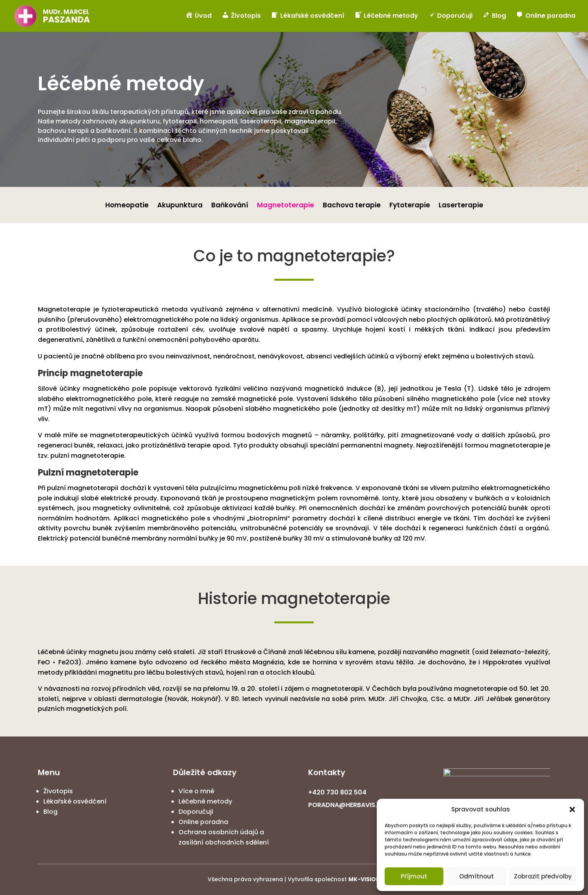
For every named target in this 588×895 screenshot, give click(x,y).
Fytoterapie (410, 206)
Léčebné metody (205, 801)
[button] (572, 809)
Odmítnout (476, 876)
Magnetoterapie (286, 206)
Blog (50, 812)
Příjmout (414, 876)
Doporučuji (196, 812)
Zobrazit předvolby (543, 876)
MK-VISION (364, 879)
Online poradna (203, 822)
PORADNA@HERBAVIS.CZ (347, 805)
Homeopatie (127, 206)
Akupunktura (180, 206)
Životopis (58, 791)
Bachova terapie (352, 206)
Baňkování (230, 206)
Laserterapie (461, 206)
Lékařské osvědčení (75, 801)
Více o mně (196, 791)
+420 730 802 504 (337, 792)
